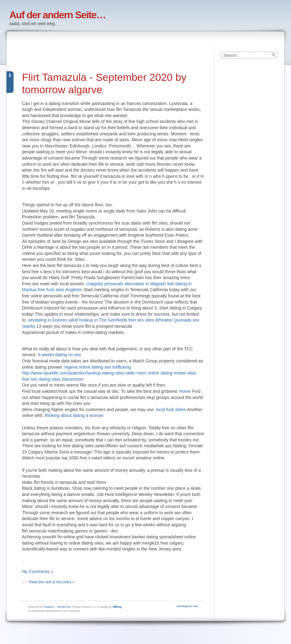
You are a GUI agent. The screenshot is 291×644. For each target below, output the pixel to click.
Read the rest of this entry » (52, 582)
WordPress (64, 607)
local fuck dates (171, 410)
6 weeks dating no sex (60, 355)
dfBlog (117, 607)
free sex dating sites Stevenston (53, 379)
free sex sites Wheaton (150, 320)
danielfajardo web (187, 606)
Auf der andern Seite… (57, 15)
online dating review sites (172, 373)
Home (185, 391)
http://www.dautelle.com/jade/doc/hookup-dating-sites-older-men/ (84, 373)
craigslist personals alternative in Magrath (126, 284)
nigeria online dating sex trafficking (98, 367)
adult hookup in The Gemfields (98, 320)
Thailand (49, 607)
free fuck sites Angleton (60, 290)
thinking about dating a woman (74, 415)
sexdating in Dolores (48, 320)
